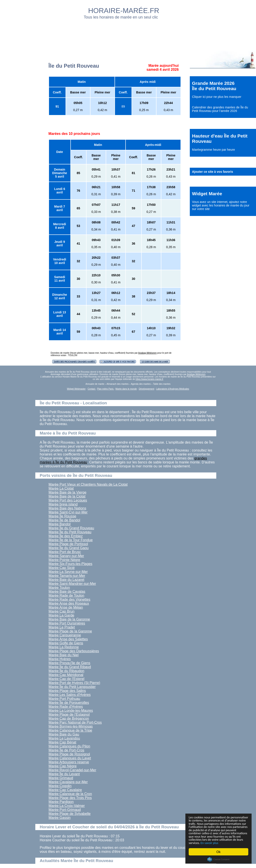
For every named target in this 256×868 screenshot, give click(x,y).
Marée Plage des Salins (67, 691)
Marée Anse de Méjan (66, 607)
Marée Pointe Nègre (64, 560)
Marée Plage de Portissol (68, 544)
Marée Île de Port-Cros (66, 750)
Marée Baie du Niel (64, 655)
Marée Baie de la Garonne (69, 619)
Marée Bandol (60, 524)
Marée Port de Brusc (65, 552)
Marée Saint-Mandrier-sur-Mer (72, 584)
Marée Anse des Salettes (68, 639)
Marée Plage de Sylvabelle (70, 814)
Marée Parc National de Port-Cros (75, 722)
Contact (92, 389)
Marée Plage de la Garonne (70, 631)
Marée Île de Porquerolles (69, 703)
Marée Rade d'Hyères (66, 707)
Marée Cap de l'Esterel (66, 679)
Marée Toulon (59, 588)
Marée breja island (63, 504)
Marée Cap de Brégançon (69, 718)
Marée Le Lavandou (64, 738)
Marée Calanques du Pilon (69, 746)
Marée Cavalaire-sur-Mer (68, 782)
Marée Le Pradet (62, 627)
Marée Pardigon (61, 802)
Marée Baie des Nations (67, 508)
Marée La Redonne (64, 647)
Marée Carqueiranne (65, 635)
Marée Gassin (60, 818)
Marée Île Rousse (62, 516)
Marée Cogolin (60, 786)
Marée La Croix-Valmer (67, 806)
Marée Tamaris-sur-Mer (67, 576)
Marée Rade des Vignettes (69, 599)
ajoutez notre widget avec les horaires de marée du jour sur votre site (221, 205)
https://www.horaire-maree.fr (149, 379)
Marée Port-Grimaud (65, 810)
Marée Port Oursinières (67, 623)
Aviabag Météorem (147, 353)
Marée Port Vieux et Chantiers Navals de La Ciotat (88, 484)
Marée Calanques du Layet (70, 758)
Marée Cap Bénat (62, 742)
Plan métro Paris (106, 389)
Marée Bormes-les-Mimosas (71, 726)
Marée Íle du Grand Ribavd (70, 667)
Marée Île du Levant (64, 774)
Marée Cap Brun (61, 611)
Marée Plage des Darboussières (74, 651)
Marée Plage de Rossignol (69, 754)
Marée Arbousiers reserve (69, 762)
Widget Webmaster (76, 389)
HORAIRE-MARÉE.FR (124, 11)
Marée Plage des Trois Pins (70, 798)
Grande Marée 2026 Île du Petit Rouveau (214, 86)
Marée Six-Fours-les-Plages (70, 564)
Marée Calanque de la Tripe (70, 730)
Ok (219, 852)
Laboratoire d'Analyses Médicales (173, 389)
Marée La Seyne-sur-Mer (68, 572)
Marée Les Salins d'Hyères (70, 695)
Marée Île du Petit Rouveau (70, 532)
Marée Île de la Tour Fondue (71, 540)
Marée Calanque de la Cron (70, 794)
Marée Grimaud (61, 778)
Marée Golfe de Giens (66, 643)
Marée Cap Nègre (63, 766)
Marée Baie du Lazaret (66, 580)
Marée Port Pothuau (64, 699)
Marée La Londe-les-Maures (71, 711)
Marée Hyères (60, 659)
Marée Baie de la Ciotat (67, 496)
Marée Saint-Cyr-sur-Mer (68, 512)
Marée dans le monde (126, 389)
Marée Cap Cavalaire (65, 790)
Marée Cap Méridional (66, 675)
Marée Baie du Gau (64, 734)
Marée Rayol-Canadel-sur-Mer (72, 770)
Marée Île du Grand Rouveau (71, 528)
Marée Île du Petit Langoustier (72, 687)
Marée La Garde (61, 615)
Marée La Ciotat (61, 488)
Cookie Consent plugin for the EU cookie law (218, 859)
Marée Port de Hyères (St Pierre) (74, 683)
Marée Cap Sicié (62, 568)
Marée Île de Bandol (64, 520)
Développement (147, 389)
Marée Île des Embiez (66, 536)
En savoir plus (213, 843)
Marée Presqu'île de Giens (69, 663)
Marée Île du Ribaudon (66, 671)
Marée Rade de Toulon (66, 596)
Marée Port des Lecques (68, 500)
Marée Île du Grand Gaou (69, 548)
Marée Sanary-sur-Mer (66, 556)
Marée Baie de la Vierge (67, 492)
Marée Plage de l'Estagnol (69, 715)
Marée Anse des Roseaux (69, 603)
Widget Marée (207, 194)
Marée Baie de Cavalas (67, 592)
